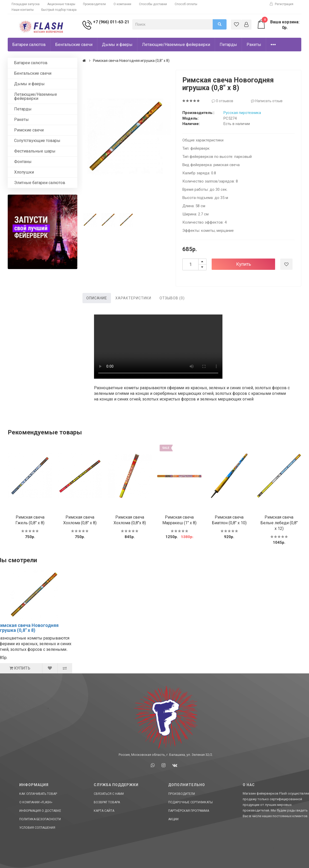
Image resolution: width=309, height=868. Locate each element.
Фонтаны (23, 162)
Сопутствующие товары (37, 141)
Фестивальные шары (35, 151)
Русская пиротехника (242, 113)
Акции (173, 819)
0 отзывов (222, 101)
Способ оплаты (186, 4)
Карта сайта (104, 811)
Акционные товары (61, 4)
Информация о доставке (40, 811)
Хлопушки (24, 172)
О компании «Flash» (36, 802)
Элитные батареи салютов (40, 183)
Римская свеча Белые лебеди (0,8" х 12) (279, 523)
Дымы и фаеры (117, 45)
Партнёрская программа (189, 811)
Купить (244, 264)
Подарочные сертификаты (190, 802)
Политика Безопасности (40, 819)
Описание (97, 298)
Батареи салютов (29, 45)
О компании (122, 4)
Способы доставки (153, 4)
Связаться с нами (109, 794)
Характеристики (133, 298)
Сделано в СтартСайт (274, 848)
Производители (94, 4)
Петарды (228, 45)
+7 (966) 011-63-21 (110, 22)
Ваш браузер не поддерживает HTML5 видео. (158, 347)
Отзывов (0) (172, 298)
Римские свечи (29, 130)
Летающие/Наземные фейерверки (176, 45)
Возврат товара (107, 802)
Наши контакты (23, 10)
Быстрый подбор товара (59, 10)
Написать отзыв (267, 101)
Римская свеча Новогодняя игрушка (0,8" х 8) (131, 61)
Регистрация (282, 4)
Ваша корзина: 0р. (278, 25)
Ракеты (254, 45)
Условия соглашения (37, 828)
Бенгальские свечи (74, 45)
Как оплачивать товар (38, 794)
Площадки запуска (26, 4)
